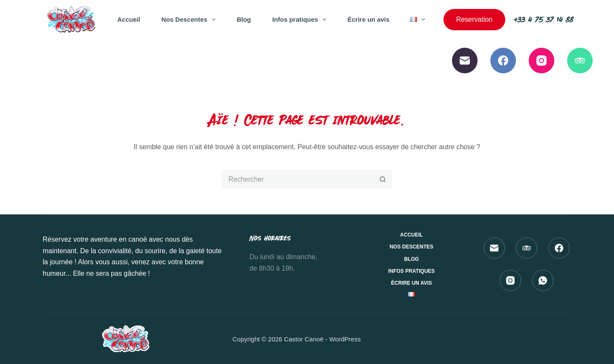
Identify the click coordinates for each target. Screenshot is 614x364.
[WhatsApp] (543, 280)
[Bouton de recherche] (383, 179)
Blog (244, 19)
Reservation (474, 19)
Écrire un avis (368, 19)
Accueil (129, 19)
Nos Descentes (190, 20)
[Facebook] (503, 61)
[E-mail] (465, 61)
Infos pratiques (301, 20)
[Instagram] (542, 61)
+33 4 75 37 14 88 (544, 19)
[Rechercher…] (297, 179)
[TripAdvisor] (580, 61)
